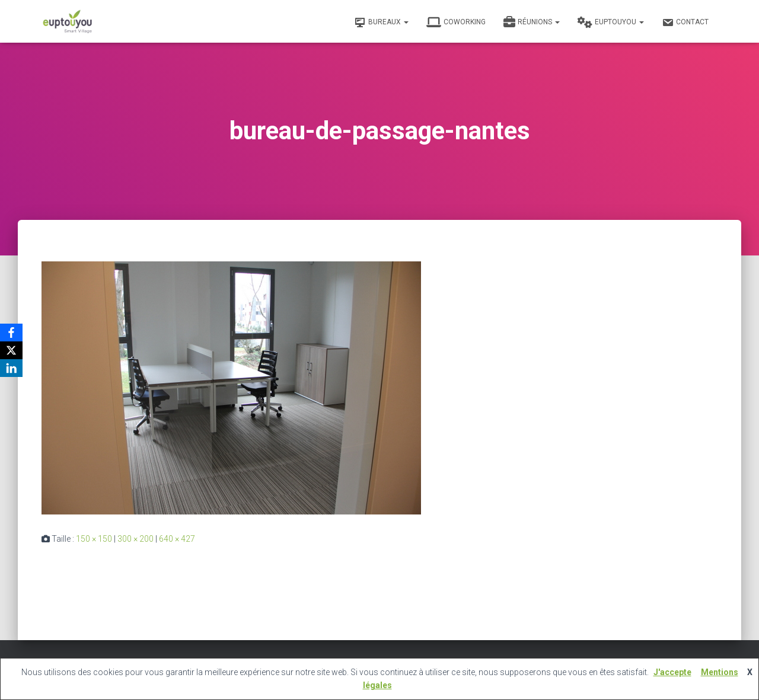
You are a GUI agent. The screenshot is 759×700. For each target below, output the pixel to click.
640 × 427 (177, 539)
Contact (685, 23)
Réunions (532, 23)
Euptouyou (611, 23)
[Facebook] (11, 333)
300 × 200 (135, 539)
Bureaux (381, 23)
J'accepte (672, 672)
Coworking (456, 23)
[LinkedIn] (11, 368)
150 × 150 (94, 539)
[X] (11, 350)
